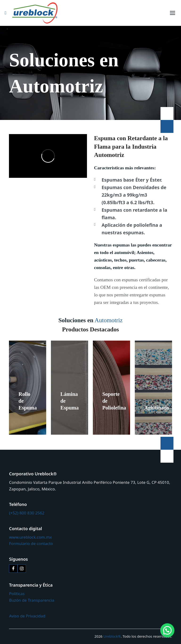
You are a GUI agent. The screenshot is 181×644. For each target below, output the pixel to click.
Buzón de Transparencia (32, 600)
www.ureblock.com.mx (30, 537)
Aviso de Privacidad (27, 616)
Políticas (17, 594)
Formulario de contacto (31, 543)
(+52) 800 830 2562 (27, 513)
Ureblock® (112, 636)
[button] (173, 13)
